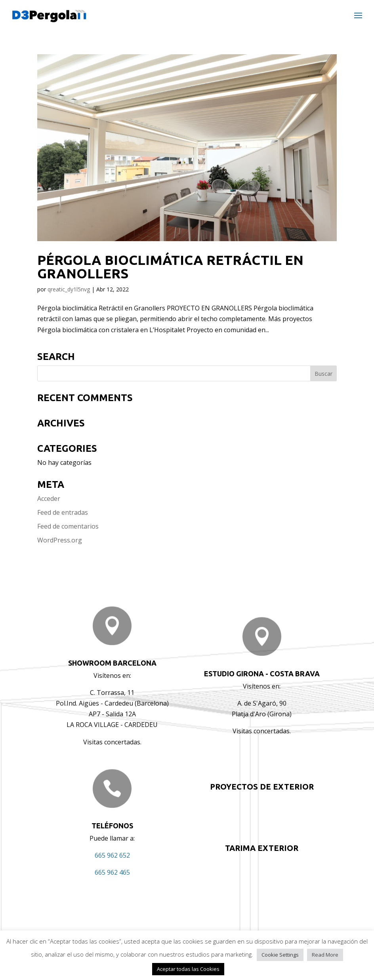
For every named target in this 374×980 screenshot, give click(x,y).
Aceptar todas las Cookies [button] (188, 969)
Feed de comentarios (68, 526)
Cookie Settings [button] (280, 955)
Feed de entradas (63, 512)
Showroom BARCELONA (112, 663)
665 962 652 (112, 855)
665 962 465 (112, 872)
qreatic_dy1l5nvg (69, 289)
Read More (325, 955)
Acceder (49, 499)
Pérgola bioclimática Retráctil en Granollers (170, 266)
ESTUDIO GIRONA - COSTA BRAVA (262, 674)
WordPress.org (60, 540)
